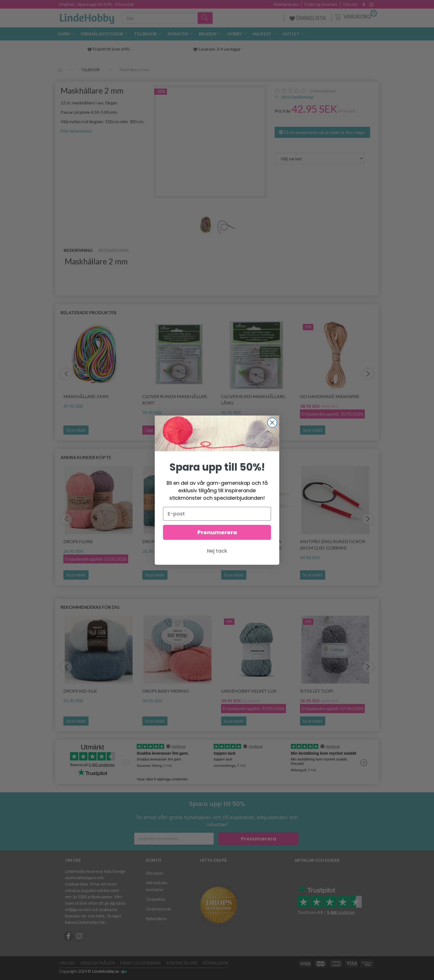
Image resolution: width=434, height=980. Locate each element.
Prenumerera (217, 532)
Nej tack (217, 551)
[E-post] (217, 514)
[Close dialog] (272, 423)
